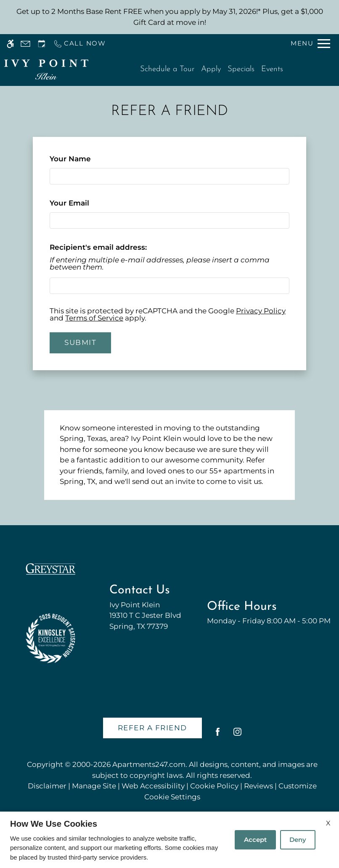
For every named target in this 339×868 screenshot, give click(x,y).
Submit (80, 342)
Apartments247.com (149, 764)
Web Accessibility (153, 786)
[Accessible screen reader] (10, 44)
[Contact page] (25, 44)
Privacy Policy (261, 311)
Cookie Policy (214, 786)
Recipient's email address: (98, 247)
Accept (255, 840)
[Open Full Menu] (310, 44)
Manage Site (94, 786)
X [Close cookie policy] (328, 823)
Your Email (86, 203)
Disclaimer (47, 786)
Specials (241, 69)
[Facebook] (218, 735)
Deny (298, 840)
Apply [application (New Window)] (211, 69)
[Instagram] (237, 735)
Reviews (258, 786)
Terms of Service (94, 318)
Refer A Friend (152, 728)
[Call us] (79, 44)
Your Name (86, 159)
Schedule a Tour (167, 69)
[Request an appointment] (42, 44)
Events (272, 69)
